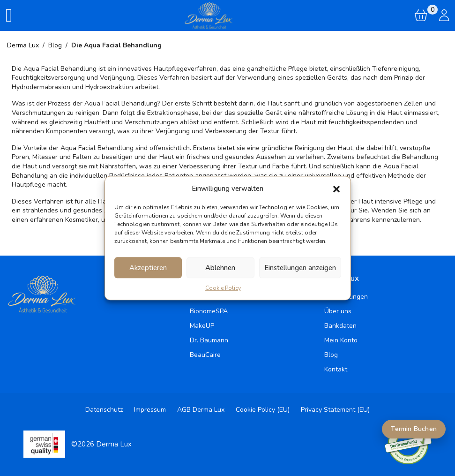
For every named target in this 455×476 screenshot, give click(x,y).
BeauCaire (205, 355)
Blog (331, 355)
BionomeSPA (209, 311)
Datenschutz (104, 410)
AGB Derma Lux (201, 410)
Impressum (150, 410)
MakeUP (202, 326)
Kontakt (336, 369)
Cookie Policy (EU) (263, 410)
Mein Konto (341, 340)
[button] (336, 189)
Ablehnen (220, 268)
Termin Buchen (414, 429)
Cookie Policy (223, 288)
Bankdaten (340, 326)
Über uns (338, 311)
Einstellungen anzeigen (300, 268)
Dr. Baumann (209, 340)
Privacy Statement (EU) (335, 410)
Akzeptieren (148, 268)
